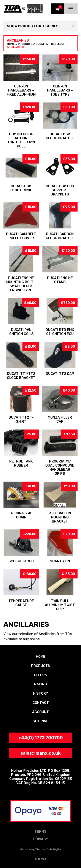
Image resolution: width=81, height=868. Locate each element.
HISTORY (40, 693)
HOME (11, 44)
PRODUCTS (25, 44)
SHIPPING (41, 721)
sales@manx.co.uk (41, 753)
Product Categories (38, 26)
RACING (40, 684)
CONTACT (41, 703)
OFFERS (40, 675)
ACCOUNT (40, 712)
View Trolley (58, 9)
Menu (71, 9)
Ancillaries (15, 47)
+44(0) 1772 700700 (41, 738)
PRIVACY (41, 839)
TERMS (40, 831)
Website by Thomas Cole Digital (40, 849)
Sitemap (41, 859)
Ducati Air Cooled (49, 44)
